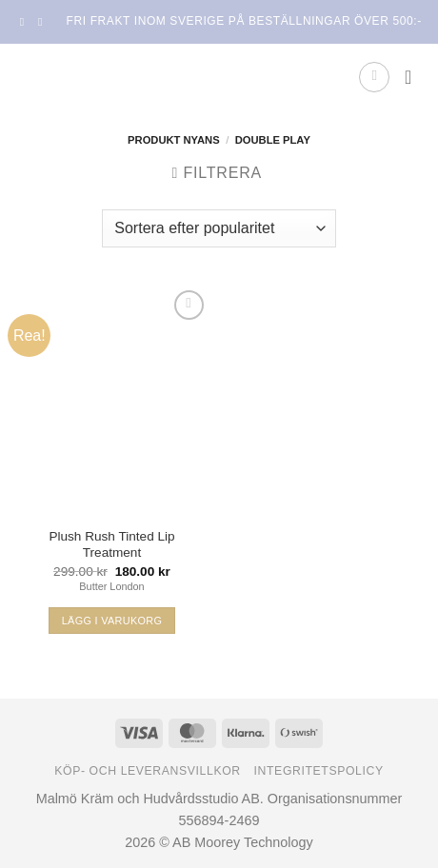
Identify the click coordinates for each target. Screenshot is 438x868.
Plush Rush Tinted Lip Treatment (111, 545)
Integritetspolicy (319, 771)
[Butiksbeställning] (219, 228)
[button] (374, 77)
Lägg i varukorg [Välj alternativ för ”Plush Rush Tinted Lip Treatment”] (112, 621)
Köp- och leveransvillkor (148, 771)
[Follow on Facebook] (26, 22)
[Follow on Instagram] (44, 22)
